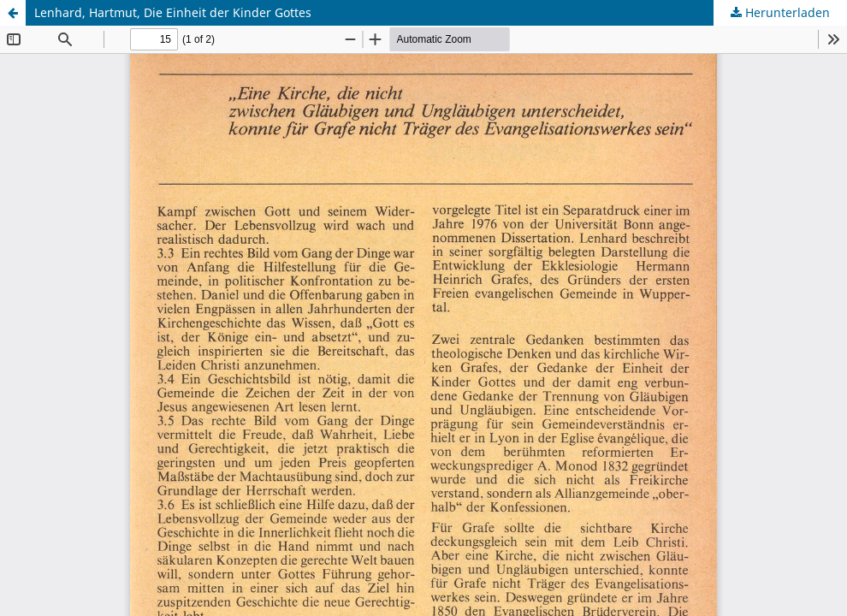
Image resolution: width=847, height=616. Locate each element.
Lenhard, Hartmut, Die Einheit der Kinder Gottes (173, 12)
